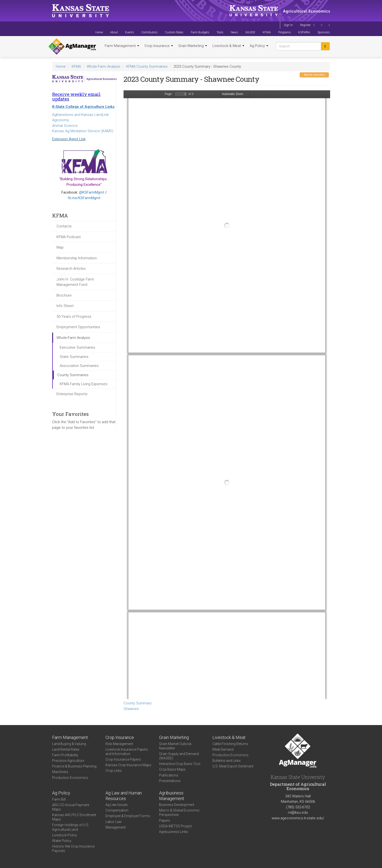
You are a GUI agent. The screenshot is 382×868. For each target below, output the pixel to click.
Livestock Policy (65, 835)
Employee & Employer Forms (128, 816)
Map (60, 247)
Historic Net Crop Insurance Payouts (73, 849)
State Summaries (74, 357)
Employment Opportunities (78, 327)
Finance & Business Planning (74, 766)
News (234, 32)
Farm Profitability (65, 755)
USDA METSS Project (175, 826)
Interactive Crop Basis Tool (180, 764)
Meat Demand (223, 749)
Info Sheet (65, 306)
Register (305, 25)
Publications (169, 775)
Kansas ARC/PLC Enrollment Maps (74, 817)
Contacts (64, 226)
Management (116, 827)
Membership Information (77, 258)
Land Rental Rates (66, 749)
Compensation (117, 810)
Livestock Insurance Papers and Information (127, 752)
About (114, 32)
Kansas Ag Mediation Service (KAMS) (83, 131)
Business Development (177, 805)
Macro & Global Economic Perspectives (179, 812)
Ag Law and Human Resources (124, 796)
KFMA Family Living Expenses (84, 384)
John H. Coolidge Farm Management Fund (75, 282)
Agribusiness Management (172, 796)
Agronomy (61, 120)
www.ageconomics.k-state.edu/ (298, 818)
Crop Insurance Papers (123, 759)
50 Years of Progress (74, 317)
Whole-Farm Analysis (104, 66)
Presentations (170, 781)
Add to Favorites (314, 75)
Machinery (60, 772)
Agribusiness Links (174, 832)
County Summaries (73, 375)
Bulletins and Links (227, 761)
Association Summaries (79, 366)
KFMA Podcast (69, 237)
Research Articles (71, 269)
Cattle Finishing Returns (230, 744)
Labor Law (114, 822)
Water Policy (62, 841)
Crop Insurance (159, 46)
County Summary (138, 703)
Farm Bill (59, 799)
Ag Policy (259, 46)
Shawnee (131, 709)
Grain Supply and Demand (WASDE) (179, 756)
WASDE (250, 32)
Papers (165, 821)
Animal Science (65, 126)
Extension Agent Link (69, 139)
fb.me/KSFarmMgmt (84, 198)
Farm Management (122, 46)
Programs (285, 32)
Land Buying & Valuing (69, 744)
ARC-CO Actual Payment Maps (71, 807)
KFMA (267, 32)
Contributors (149, 32)
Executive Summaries (77, 347)
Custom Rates (174, 32)
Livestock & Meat (228, 46)
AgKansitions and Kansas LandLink (80, 115)
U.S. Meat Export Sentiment (233, 766)
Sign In (288, 25)
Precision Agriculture (68, 761)
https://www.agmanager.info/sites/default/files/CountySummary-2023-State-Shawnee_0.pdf (227, 395)
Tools (220, 32)
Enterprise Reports (72, 394)
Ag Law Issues (117, 805)
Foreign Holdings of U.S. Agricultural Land (71, 827)
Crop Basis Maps (172, 769)
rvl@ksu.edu (298, 812)
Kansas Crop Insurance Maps (128, 765)
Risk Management (119, 744)
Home (99, 32)
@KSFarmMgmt (92, 192)
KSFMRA (304, 32)
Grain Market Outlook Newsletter (175, 746)
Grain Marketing (193, 46)
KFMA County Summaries (147, 66)
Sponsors (324, 32)
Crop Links (114, 771)
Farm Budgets (200, 32)
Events (130, 32)
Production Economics (70, 778)
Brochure (64, 295)
